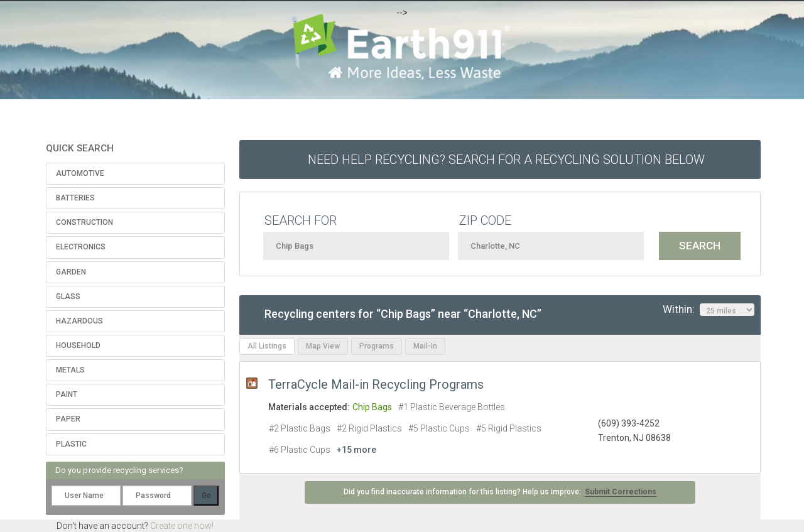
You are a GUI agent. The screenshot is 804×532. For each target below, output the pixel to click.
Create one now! (182, 526)
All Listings (267, 346)
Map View (323, 346)
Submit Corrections (621, 492)
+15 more (356, 450)
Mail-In (425, 346)
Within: (709, 310)
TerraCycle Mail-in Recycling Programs (376, 384)
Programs (377, 346)
